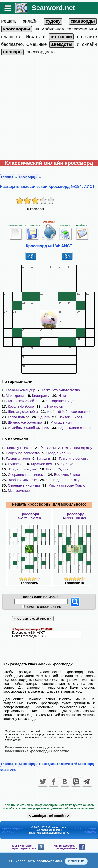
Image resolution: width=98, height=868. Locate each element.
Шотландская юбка (23, 412)
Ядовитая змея (18, 459)
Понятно (76, 861)
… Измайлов (53, 406)
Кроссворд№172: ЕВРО (74, 516)
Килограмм (41, 396)
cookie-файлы (49, 861)
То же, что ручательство (61, 390)
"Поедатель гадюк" (23, 469)
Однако (44, 417)
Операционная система (27, 475)
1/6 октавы (47, 448)
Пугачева (15, 464)
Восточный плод (67, 475)
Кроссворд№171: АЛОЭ (30, 516)
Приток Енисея (70, 417)
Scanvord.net (53, 8)
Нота (62, 396)
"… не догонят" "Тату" (63, 480)
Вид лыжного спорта (75, 428)
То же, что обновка (73, 459)
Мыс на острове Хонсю (67, 485)
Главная (7, 177)
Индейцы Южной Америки (29, 428)
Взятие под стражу (77, 448)
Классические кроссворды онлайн (34, 747)
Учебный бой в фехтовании (69, 412)
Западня (43, 459)
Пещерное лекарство (23, 453)
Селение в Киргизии (24, 485)
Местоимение (19, 491)
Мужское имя (61, 422)
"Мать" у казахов (19, 448)
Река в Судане (58, 469)
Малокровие (16, 396)
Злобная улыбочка (23, 480)
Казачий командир (21, 390)
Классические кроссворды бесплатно (37, 751)
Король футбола (21, 406)
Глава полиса (19, 417)
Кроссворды (28, 177)
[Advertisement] (49, 109)
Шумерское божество (25, 422)
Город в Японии (59, 453)
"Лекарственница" (60, 401)
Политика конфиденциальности (49, 833)
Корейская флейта (23, 401)
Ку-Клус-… (69, 464)
